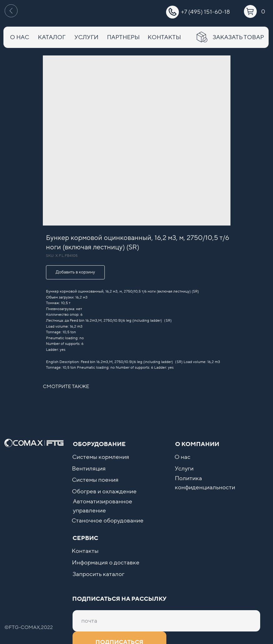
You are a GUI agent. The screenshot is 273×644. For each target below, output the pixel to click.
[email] (166, 621)
